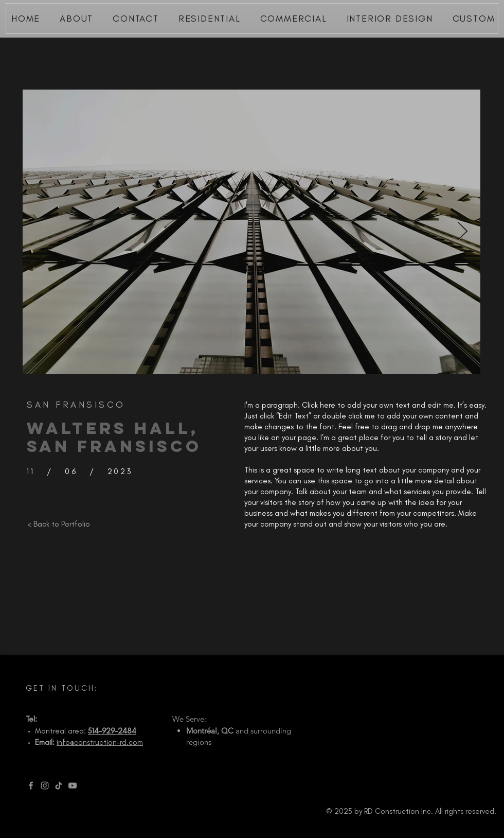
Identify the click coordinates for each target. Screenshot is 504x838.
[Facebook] (31, 785)
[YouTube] (73, 785)
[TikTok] (59, 785)
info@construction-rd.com (100, 742)
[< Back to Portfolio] (59, 524)
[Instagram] (45, 785)
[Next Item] (463, 232)
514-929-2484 (112, 731)
